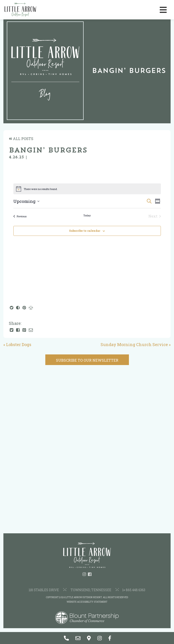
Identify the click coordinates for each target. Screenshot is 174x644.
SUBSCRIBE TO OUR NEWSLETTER (87, 360)
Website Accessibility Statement (87, 602)
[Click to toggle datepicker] (26, 201)
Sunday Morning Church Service (134, 344)
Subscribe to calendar (85, 231)
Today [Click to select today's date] (87, 215)
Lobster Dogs (19, 344)
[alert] (87, 189)
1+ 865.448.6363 (134, 590)
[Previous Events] (20, 216)
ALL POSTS (21, 139)
